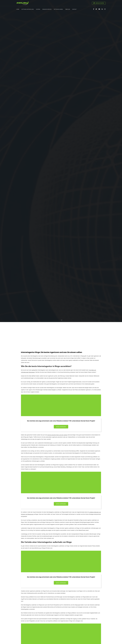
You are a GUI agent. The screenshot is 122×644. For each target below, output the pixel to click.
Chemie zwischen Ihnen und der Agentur (57, 435)
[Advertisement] (61, 334)
